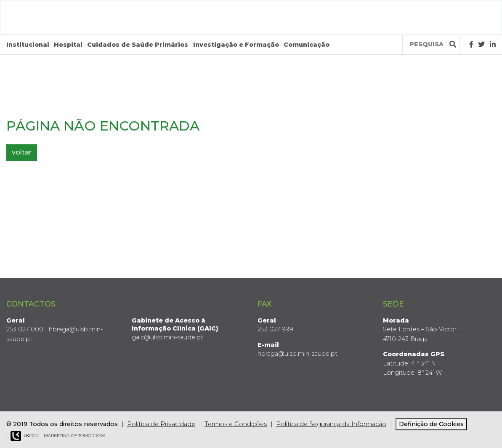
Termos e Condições (236, 424)
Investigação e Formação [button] (236, 45)
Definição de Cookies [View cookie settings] (431, 424)
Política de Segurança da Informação (331, 424)
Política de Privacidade (161, 424)
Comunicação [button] (307, 45)
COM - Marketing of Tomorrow (58, 436)
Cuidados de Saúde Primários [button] (138, 45)
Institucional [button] (28, 45)
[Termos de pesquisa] (426, 44)
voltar (22, 152)
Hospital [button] (68, 45)
